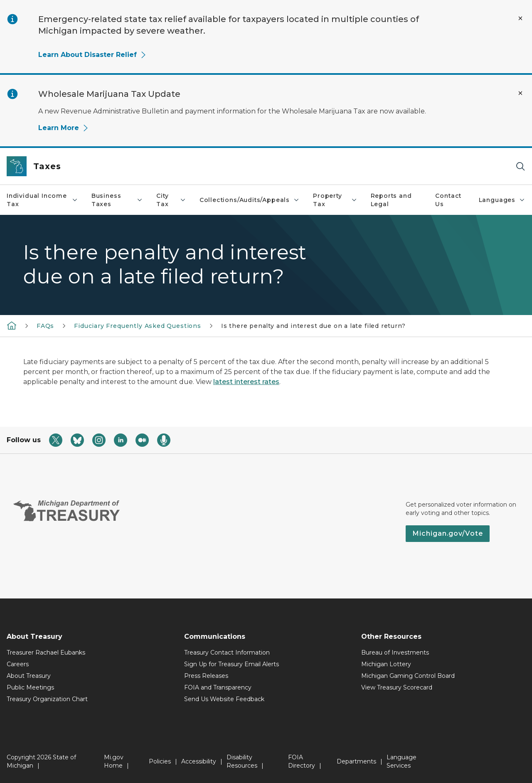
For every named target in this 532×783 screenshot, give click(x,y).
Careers (18, 664)
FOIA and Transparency (218, 687)
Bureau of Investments (395, 652)
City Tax (171, 200)
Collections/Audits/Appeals (250, 200)
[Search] (520, 166)
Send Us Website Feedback (224, 699)
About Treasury (29, 676)
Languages (502, 200)
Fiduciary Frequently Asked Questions (138, 326)
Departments (356, 761)
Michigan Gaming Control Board (408, 676)
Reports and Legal (391, 200)
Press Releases (206, 676)
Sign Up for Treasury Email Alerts (232, 664)
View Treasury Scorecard (397, 687)
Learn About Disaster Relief (92, 55)
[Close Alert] (520, 18)
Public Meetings (30, 687)
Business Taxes (117, 200)
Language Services (401, 761)
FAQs (45, 326)
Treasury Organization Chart (47, 699)
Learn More (64, 128)
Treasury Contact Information (227, 652)
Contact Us (448, 200)
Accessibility (199, 761)
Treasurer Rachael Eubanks (46, 652)
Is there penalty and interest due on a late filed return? (313, 326)
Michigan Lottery (386, 664)
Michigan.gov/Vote (448, 533)
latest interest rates (246, 382)
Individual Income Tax (42, 200)
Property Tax (335, 200)
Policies (160, 761)
